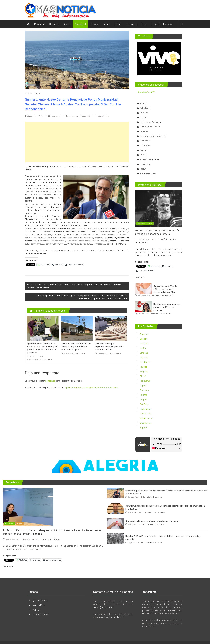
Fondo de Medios (160, 24)
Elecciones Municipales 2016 (153, 136)
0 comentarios (55, 116)
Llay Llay (144, 358)
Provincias (40, 24)
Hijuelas (143, 367)
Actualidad (80, 24)
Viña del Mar (145, 423)
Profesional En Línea (149, 159)
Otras (144, 24)
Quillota (143, 395)
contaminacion (74, 116)
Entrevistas (131, 24)
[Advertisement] (77, 142)
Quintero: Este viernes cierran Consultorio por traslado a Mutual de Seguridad (76, 347)
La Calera (144, 344)
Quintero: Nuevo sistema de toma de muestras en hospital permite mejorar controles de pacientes (42, 348)
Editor (81, 353)
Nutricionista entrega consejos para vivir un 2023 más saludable (167, 307)
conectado (50, 381)
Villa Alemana (146, 418)
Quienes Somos (40, 601)
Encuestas (145, 141)
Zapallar (144, 428)
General (143, 150)
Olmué (143, 376)
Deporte (94, 24)
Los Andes (145, 362)
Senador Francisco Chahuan (99, 116)
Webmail (36, 610)
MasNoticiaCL (146, 92)
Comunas (54, 24)
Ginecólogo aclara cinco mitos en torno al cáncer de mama (152, 521)
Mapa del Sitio (39, 605)
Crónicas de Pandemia (150, 122)
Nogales (144, 372)
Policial (118, 24)
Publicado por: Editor (35, 116)
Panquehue (145, 381)
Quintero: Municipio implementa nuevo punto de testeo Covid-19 (109, 347)
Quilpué (143, 400)
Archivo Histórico (40, 615)
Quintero (84, 116)
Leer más (140, 277)
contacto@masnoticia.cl (112, 617)
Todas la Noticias (148, 173)
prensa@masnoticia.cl (104, 607)
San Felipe (145, 404)
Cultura (106, 24)
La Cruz (143, 348)
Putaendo (144, 390)
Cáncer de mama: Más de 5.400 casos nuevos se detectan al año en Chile (165, 289)
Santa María (145, 409)
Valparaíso (145, 414)
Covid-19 (144, 117)
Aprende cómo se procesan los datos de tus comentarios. (92, 388)
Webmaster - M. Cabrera (38, 360)
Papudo (143, 386)
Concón (144, 339)
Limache (144, 353)
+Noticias (144, 103)
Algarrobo (145, 334)
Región (67, 24)
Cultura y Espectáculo (150, 127)
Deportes (144, 131)
